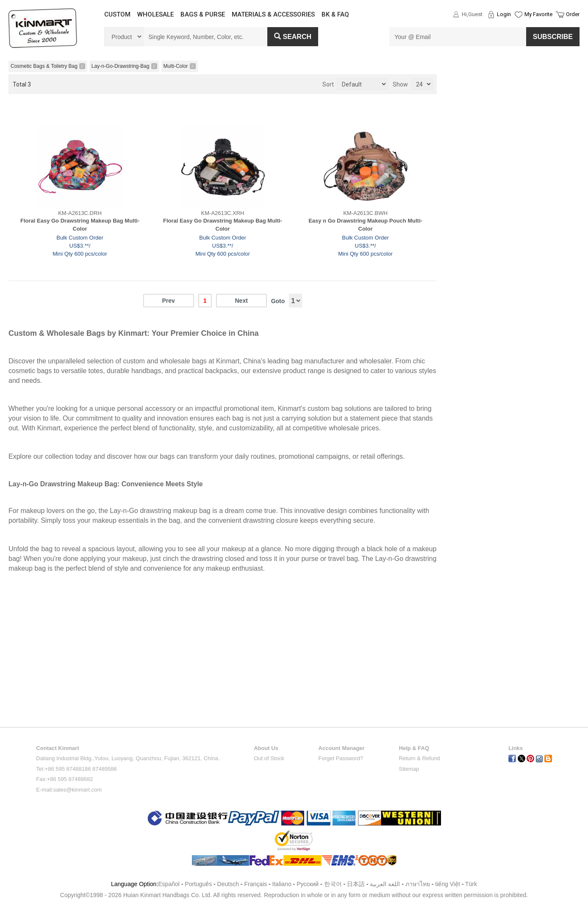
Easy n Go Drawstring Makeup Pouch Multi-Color (365, 225)
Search (293, 37)
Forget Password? (341, 758)
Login (504, 14)
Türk (471, 884)
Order (573, 14)
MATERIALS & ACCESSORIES (273, 14)
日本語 (356, 884)
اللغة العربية (386, 884)
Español (169, 884)
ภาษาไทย (418, 884)
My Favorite (538, 14)
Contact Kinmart (57, 748)
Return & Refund (420, 758)
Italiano (282, 884)
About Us (266, 748)
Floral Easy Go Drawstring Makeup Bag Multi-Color (80, 225)
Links (516, 748)
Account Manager (342, 748)
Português (198, 884)
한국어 (333, 884)
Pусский (308, 884)
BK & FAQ (335, 14)
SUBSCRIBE (553, 37)
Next (241, 301)
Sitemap (409, 769)
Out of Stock (269, 758)
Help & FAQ (414, 748)
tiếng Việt (448, 884)
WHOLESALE (155, 14)
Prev (168, 301)
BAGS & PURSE (203, 14)
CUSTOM (117, 14)
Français (255, 884)
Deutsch (228, 884)
